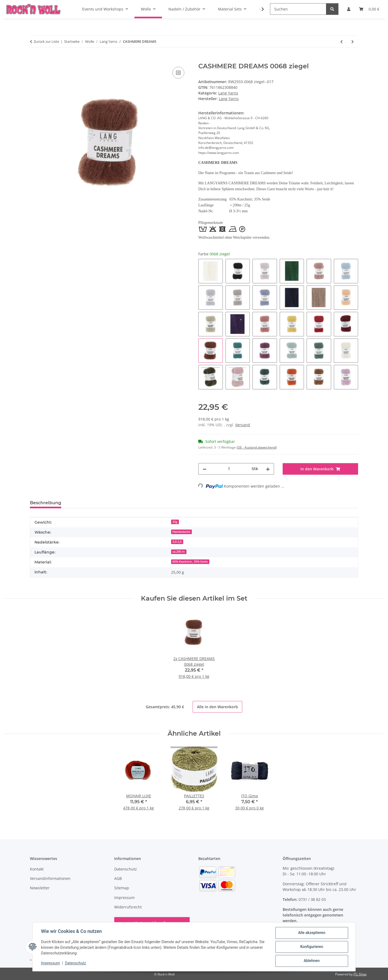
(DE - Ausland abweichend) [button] (257, 447)
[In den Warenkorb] (34, 59)
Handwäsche (181, 532)
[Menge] (229, 469)
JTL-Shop (360, 974)
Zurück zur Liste (46, 41)
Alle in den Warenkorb (217, 707)
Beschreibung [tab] (46, 503)
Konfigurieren (311, 947)
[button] (259, 9)
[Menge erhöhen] (268, 469)
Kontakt (37, 869)
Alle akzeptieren (311, 933)
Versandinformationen (50, 878)
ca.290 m (179, 552)
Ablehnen (311, 961)
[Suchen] (298, 9)
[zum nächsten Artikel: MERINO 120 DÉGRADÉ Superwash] (353, 42)
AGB (118, 878)
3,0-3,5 (177, 542)
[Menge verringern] (205, 469)
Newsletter (40, 888)
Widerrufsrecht (128, 907)
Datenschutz (76, 963)
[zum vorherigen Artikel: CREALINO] (342, 42)
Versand (243, 425)
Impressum (51, 963)
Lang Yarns (228, 93)
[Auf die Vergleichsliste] (178, 73)
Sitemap (122, 888)
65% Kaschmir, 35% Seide (190, 562)
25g (175, 522)
